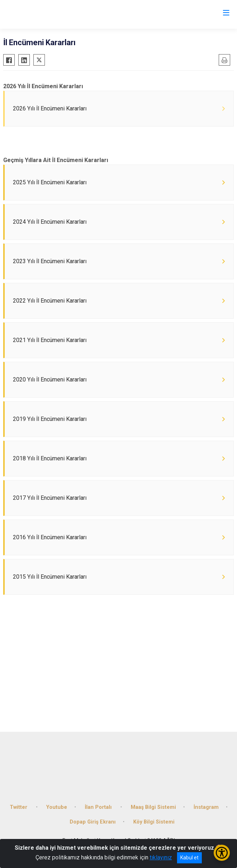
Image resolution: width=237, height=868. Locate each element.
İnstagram (206, 807)
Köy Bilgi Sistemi (154, 822)
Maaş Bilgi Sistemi (153, 807)
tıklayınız (161, 857)
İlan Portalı (99, 807)
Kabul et (189, 858)
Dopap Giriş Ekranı (93, 822)
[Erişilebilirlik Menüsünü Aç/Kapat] (222, 853)
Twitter (19, 807)
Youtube (57, 807)
